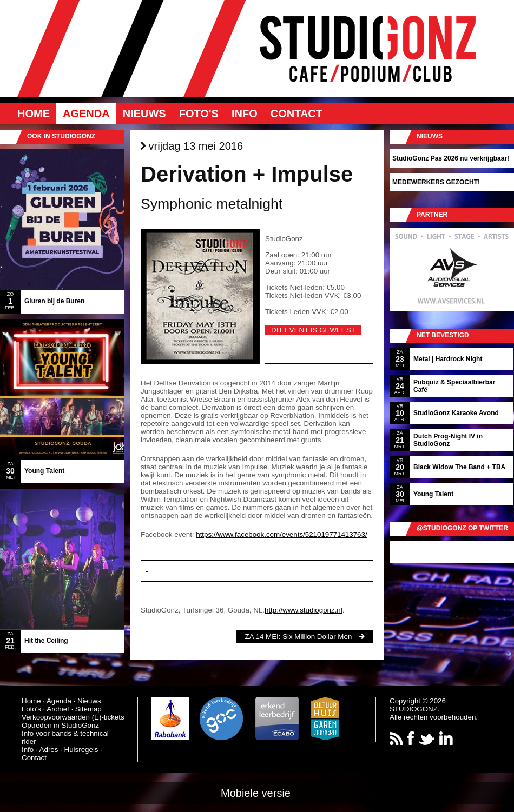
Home (34, 114)
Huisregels (81, 750)
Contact (296, 114)
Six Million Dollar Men (317, 637)
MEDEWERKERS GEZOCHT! (436, 182)
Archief (58, 709)
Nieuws (144, 114)
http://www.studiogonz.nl (304, 610)
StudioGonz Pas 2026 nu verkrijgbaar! (451, 158)
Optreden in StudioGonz (60, 725)
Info (245, 114)
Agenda (86, 114)
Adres (49, 750)
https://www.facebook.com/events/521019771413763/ (281, 534)
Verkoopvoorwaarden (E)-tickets (73, 717)
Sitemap (88, 709)
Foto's (199, 114)
